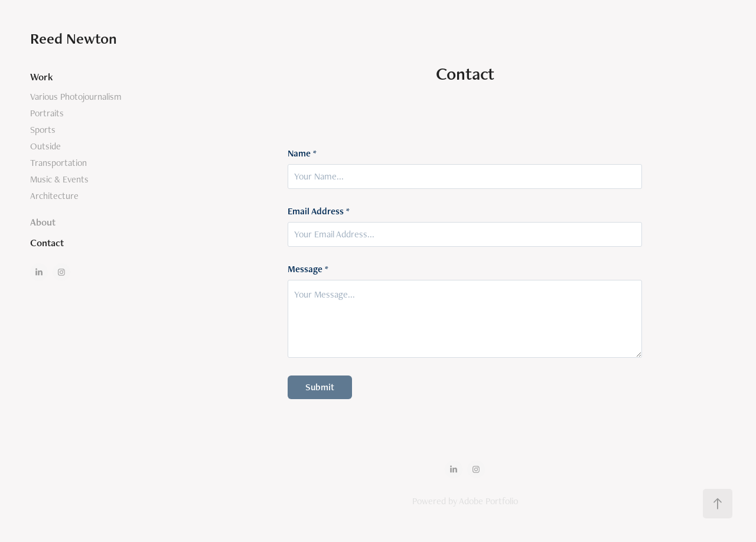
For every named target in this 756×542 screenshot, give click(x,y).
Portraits (47, 113)
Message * (308, 269)
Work (42, 77)
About (43, 222)
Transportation (58, 163)
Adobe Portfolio (488, 501)
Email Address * (319, 211)
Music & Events (59, 179)
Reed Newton (74, 38)
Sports (43, 130)
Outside (45, 146)
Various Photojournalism (76, 97)
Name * (302, 154)
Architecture (54, 196)
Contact (47, 243)
